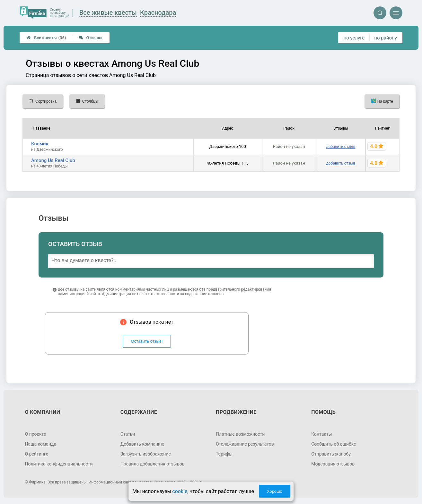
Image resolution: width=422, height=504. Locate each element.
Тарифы (224, 454)
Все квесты (46, 38)
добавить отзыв (341, 147)
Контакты (321, 434)
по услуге (354, 38)
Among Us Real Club (53, 160)
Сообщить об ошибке (334, 444)
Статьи (128, 434)
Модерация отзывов (333, 464)
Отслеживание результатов (245, 444)
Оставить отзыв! (147, 341)
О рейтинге (37, 454)
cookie (180, 491)
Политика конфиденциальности (59, 464)
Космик (40, 144)
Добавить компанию (142, 444)
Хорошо (275, 491)
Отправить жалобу (331, 454)
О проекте (36, 434)
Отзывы (90, 38)
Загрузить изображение (146, 454)
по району (385, 38)
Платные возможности (240, 434)
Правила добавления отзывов (153, 464)
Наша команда (41, 444)
